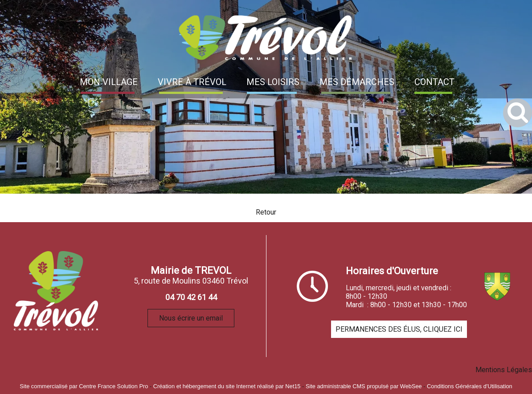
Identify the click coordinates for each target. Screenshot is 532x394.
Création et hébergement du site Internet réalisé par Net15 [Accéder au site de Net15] (227, 386)
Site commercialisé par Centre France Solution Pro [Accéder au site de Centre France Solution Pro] (84, 386)
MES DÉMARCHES (357, 82)
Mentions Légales (504, 370)
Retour (266, 212)
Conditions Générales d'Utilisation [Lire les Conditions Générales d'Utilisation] (470, 386)
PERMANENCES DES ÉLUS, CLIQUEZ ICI (399, 329)
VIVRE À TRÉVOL (192, 82)
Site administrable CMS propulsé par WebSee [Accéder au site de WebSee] (364, 386)
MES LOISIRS (273, 82)
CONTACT (434, 82)
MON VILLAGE (109, 82)
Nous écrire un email (191, 318)
